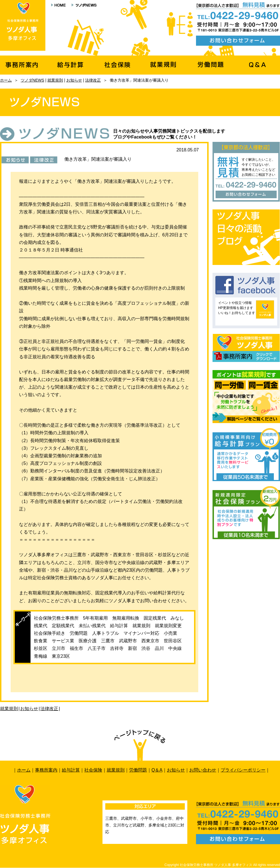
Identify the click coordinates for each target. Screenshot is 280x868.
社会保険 (93, 770)
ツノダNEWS (32, 80)
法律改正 (93, 80)
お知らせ (74, 80)
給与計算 (71, 770)
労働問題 (138, 770)
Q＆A (157, 770)
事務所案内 (46, 770)
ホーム (6, 80)
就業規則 (55, 80)
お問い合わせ (203, 770)
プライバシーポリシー (243, 770)
